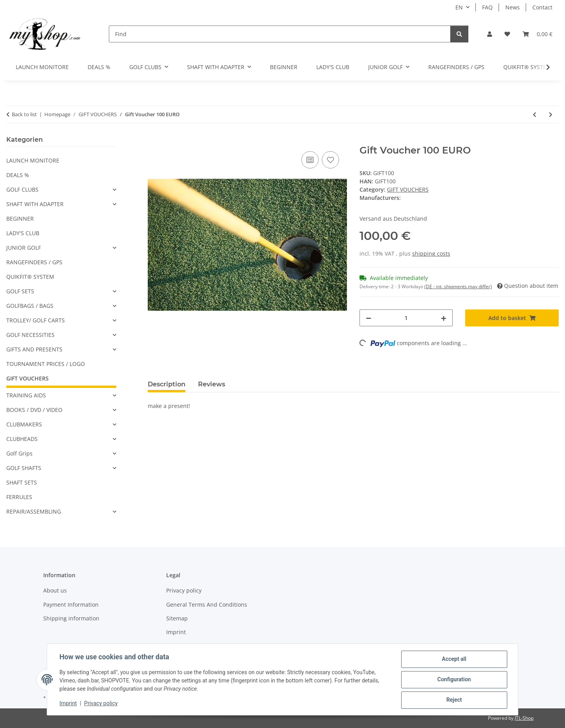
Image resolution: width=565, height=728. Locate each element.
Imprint (68, 704)
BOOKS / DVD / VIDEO (34, 410)
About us (55, 590)
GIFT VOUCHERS (408, 189)
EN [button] (459, 7)
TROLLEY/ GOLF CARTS (36, 320)
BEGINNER (20, 219)
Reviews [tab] (212, 384)
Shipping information (71, 618)
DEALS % (18, 175)
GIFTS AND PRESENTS (34, 349)
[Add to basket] (154, 141)
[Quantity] (406, 318)
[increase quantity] (444, 318)
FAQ (487, 7)
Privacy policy (101, 704)
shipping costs (431, 253)
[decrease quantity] (369, 318)
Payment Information (71, 605)
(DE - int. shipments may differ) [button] (458, 286)
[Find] (280, 34)
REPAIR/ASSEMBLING (34, 511)
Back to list (24, 114)
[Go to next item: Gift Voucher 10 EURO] (551, 114)
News (513, 7)
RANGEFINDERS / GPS (34, 262)
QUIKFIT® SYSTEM (30, 277)
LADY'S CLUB (23, 233)
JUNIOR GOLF (24, 248)
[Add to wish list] (330, 160)
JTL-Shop (524, 718)
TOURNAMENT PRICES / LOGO (46, 364)
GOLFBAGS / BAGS (30, 306)
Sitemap (177, 618)
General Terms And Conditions (207, 605)
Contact (542, 7)
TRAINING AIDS (26, 395)
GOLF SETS (20, 291)
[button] (490, 34)
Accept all (454, 659)
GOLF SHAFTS (24, 468)
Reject (454, 700)
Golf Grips (19, 453)
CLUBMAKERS (24, 424)
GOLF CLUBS (22, 189)
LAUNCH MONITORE (33, 160)
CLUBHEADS (22, 439)
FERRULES (19, 497)
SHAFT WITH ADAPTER (35, 204)
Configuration (454, 680)
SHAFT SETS (22, 482)
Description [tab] (167, 384)
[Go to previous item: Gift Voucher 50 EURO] (535, 114)
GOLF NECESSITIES (30, 335)
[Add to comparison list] (310, 160)
